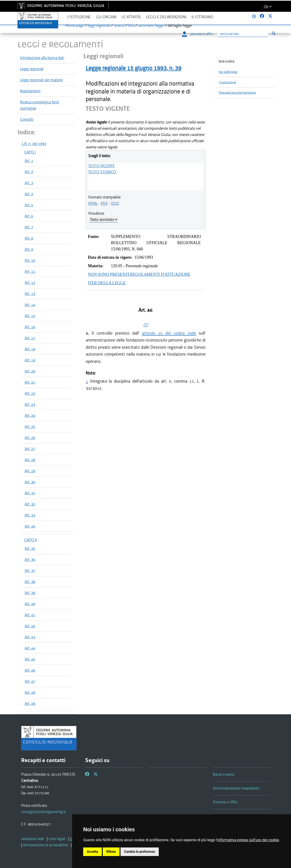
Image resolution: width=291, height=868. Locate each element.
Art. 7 (29, 227)
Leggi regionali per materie (41, 80)
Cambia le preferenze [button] (140, 852)
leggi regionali (99, 25)
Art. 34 (30, 526)
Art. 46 (30, 670)
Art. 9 (29, 249)
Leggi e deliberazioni (166, 17)
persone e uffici (197, 34)
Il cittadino (202, 17)
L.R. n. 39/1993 (34, 144)
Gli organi (106, 17)
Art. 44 (30, 648)
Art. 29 (30, 471)
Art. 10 (30, 260)
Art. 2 (29, 172)
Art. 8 (29, 238)
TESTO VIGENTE (101, 166)
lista (131, 25)
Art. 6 (29, 216)
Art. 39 (30, 593)
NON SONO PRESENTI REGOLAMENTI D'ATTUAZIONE (139, 274)
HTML (93, 203)
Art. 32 (30, 504)
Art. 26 (30, 438)
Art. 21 (30, 382)
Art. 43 (30, 637)
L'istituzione (79, 17)
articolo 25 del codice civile (169, 333)
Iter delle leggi (228, 72)
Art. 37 (30, 571)
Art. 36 (30, 559)
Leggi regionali (32, 69)
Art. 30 (30, 482)
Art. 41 (30, 615)
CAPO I (30, 152)
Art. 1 (29, 161)
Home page (75, 25)
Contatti (27, 119)
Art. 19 (30, 360)
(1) (146, 325)
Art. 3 (29, 183)
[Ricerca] (243, 34)
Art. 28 (30, 460)
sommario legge (151, 25)
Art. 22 (30, 393)
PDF (104, 203)
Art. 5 (29, 205)
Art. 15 (30, 316)
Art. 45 (30, 659)
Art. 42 (30, 626)
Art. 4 (29, 194)
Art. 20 (30, 371)
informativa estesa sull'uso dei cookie (248, 840)
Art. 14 (30, 305)
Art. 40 (30, 604)
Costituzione (227, 82)
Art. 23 (30, 404)
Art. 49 (30, 703)
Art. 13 (30, 294)
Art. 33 (30, 515)
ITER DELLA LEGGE (107, 283)
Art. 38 (30, 582)
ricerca (119, 25)
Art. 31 (30, 493)
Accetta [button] (93, 852)
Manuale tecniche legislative (237, 93)
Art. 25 (30, 426)
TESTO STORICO (102, 172)
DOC (115, 203)
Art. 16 (30, 327)
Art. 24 (30, 415)
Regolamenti (30, 91)
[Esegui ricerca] (274, 33)
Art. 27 (30, 449)
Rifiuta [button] (111, 852)
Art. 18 (30, 349)
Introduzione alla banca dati (42, 58)
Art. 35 (30, 548)
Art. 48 (30, 692)
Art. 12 (30, 282)
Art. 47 (30, 681)
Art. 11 (30, 271)
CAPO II (31, 540)
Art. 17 (30, 338)
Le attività (131, 17)
